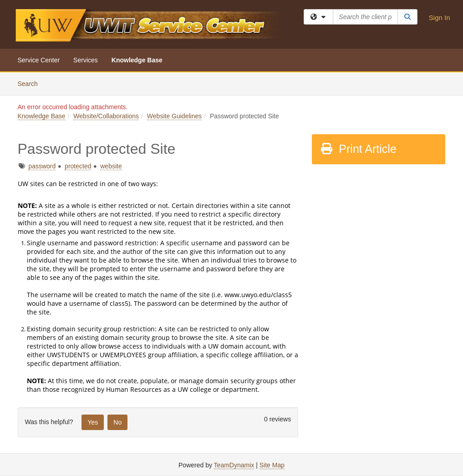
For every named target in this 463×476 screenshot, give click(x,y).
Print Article (358, 149)
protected (78, 166)
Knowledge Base (137, 60)
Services (86, 60)
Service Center (39, 60)
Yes (93, 422)
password (42, 166)
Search (31, 83)
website (111, 166)
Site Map (272, 465)
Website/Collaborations (106, 116)
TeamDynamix (234, 465)
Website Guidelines (174, 116)
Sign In (440, 18)
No (117, 422)
